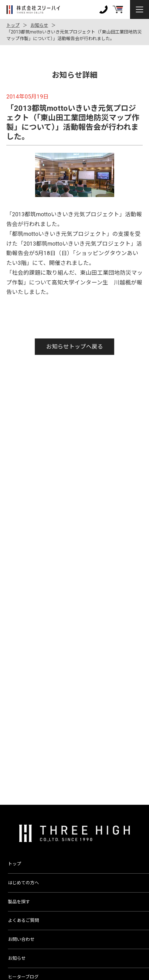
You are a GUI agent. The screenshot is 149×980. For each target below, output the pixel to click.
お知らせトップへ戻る (75, 347)
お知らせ (39, 25)
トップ (13, 25)
